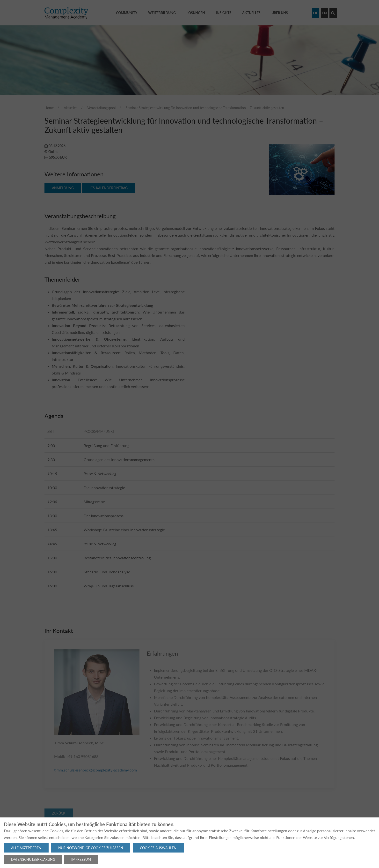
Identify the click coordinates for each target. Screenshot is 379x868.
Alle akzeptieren (26, 848)
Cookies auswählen (158, 848)
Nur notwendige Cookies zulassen (91, 848)
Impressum (81, 859)
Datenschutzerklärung (33, 859)
